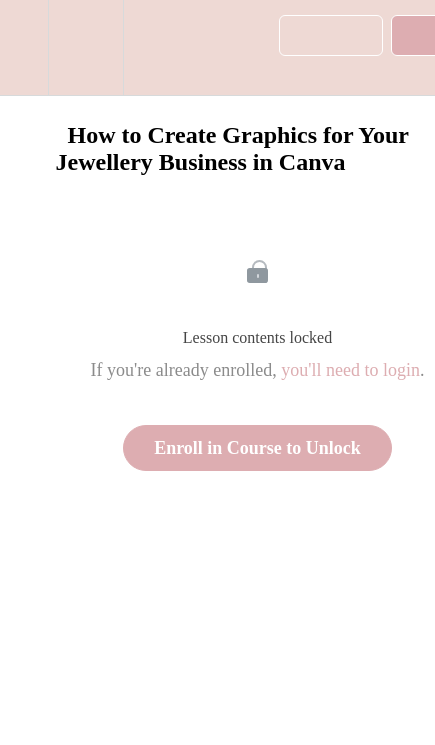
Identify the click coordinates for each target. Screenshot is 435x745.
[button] (24, 47)
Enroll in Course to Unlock (257, 448)
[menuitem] (85, 47)
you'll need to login (350, 370)
